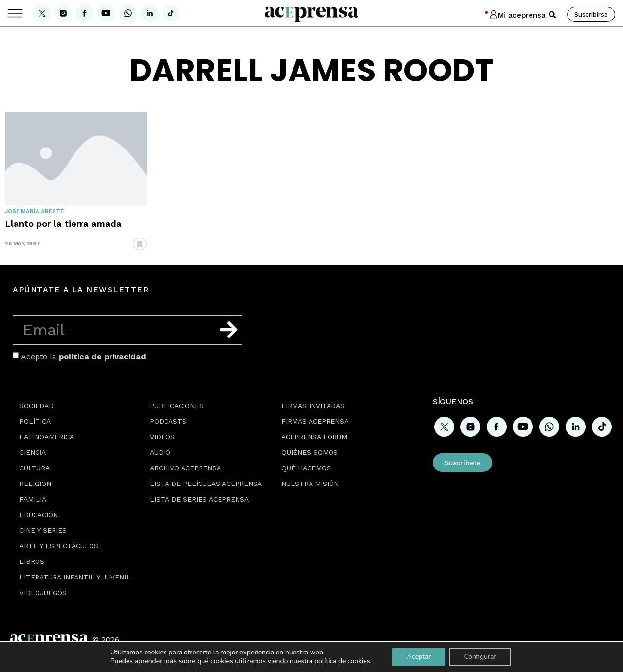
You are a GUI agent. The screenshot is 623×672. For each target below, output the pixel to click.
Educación (39, 515)
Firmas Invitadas (313, 406)
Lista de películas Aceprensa (206, 484)
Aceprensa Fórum (314, 437)
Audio (160, 452)
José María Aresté (34, 212)
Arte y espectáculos (59, 546)
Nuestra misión (310, 484)
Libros (32, 561)
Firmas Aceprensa (315, 421)
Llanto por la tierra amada (63, 224)
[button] (552, 15)
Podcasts (168, 421)
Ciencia (33, 452)
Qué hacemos (306, 468)
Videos (162, 437)
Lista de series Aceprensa (199, 499)
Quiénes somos (310, 452)
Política (35, 421)
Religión (35, 484)
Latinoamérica (47, 437)
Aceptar (419, 657)
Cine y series (43, 530)
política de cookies (342, 661)
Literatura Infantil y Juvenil (75, 577)
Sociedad (37, 406)
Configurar (480, 657)
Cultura (35, 468)
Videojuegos (43, 593)
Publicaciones (177, 406)
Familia (33, 499)
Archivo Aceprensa (185, 468)
